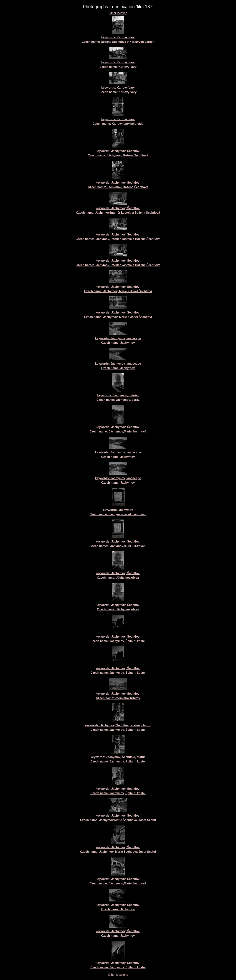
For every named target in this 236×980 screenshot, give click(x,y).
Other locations (118, 975)
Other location (118, 13)
